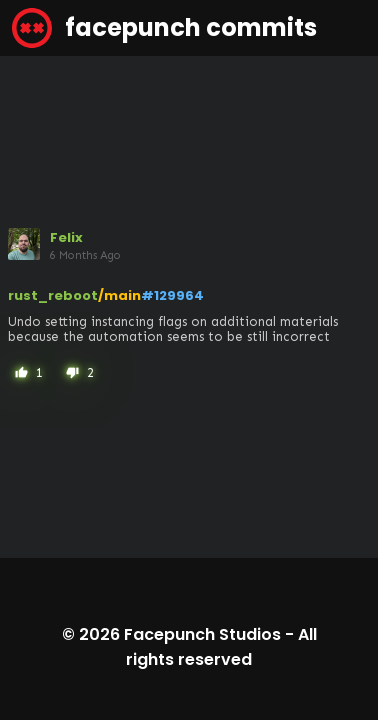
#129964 (172, 295)
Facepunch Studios (202, 634)
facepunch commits (164, 28)
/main (119, 295)
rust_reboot (53, 295)
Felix (66, 237)
